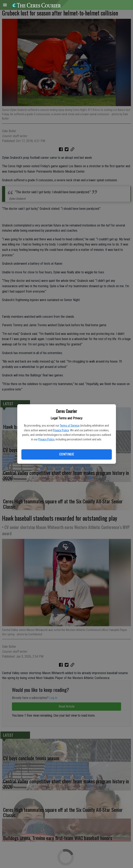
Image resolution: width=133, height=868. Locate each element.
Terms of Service (70, 426)
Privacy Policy (61, 430)
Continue (66, 454)
